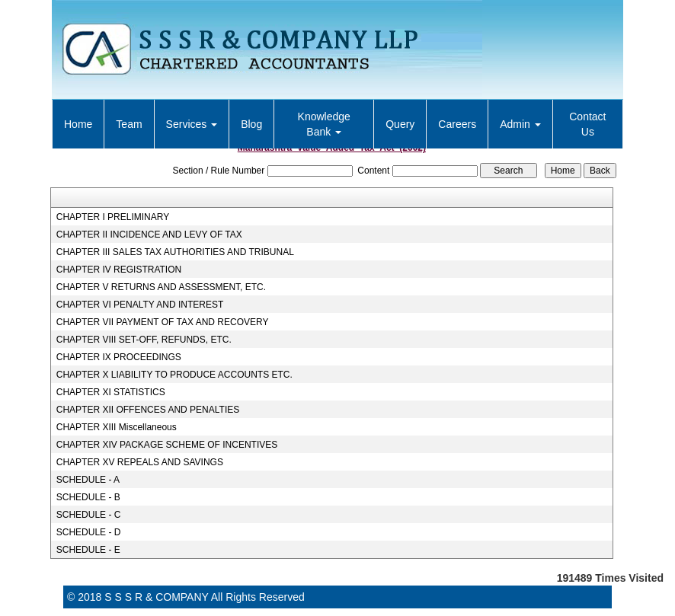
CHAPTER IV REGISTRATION (119, 270)
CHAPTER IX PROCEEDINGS (119, 357)
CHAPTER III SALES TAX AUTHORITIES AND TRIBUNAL (175, 252)
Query (400, 124)
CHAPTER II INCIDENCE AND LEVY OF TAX (149, 235)
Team (129, 124)
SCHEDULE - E (88, 550)
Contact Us (587, 124)
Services (192, 124)
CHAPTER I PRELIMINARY (113, 217)
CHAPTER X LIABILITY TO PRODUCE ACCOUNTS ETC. (174, 375)
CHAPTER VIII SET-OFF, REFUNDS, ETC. (144, 340)
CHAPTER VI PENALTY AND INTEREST (140, 305)
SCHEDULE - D (89, 532)
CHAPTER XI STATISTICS (111, 392)
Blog (251, 124)
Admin (520, 124)
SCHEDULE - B (88, 497)
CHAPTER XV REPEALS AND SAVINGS (140, 462)
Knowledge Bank (324, 124)
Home (78, 124)
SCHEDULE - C (89, 515)
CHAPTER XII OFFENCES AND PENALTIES (148, 410)
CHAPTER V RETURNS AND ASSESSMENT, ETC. (161, 287)
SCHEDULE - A (88, 480)
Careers (457, 124)
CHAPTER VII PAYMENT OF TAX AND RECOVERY (163, 322)
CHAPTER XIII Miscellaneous (117, 427)
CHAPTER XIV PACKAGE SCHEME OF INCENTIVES (167, 445)
